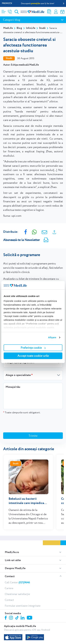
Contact (10, 562)
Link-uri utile (13, 545)
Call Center (17, 568)
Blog (19, 28)
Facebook (6, 603)
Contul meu (56, 12)
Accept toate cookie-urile (33, 356)
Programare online (62, 12)
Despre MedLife (15, 553)
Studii (42, 28)
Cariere (9, 573)
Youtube (30, 603)
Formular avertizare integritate (23, 591)
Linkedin (23, 603)
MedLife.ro (12, 537)
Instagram (11, 603)
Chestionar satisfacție (17, 579)
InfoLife (31, 28)
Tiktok (17, 603)
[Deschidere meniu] (4, 11)
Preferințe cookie (33, 348)
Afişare (52, 337)
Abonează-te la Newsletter (21, 240)
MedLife (8, 28)
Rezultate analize (49, 12)
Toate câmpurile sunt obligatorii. (22, 412)
